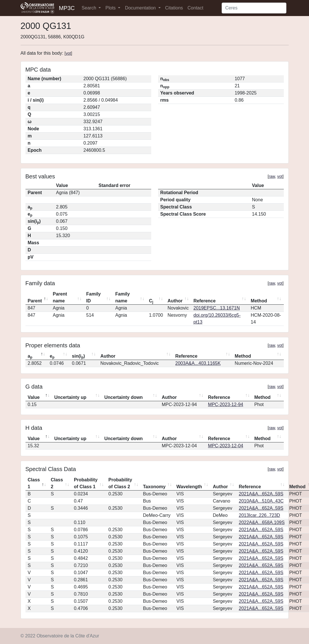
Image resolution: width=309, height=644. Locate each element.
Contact (195, 8)
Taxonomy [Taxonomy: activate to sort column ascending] (154, 487)
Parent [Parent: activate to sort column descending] (35, 301)
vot (68, 53)
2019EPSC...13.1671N (217, 308)
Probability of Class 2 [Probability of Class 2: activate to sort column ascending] (120, 483)
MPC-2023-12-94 (226, 404)
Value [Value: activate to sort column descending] (34, 397)
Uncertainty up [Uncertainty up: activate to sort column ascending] (70, 397)
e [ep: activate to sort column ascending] (52, 357)
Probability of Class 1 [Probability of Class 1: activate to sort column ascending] (86, 483)
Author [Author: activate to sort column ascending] (175, 301)
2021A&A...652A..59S (261, 494)
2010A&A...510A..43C (261, 501)
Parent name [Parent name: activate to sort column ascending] (60, 297)
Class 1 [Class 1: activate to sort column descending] (34, 483)
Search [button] (89, 8)
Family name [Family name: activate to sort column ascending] (123, 297)
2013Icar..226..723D (259, 515)
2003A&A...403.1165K (198, 363)
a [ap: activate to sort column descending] (30, 357)
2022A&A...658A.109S (262, 522)
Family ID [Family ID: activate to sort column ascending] (94, 297)
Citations (174, 8)
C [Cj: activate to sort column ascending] (151, 301)
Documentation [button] (141, 8)
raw (272, 176)
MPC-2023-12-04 (226, 446)
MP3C (67, 8)
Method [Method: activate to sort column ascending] (259, 301)
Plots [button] (111, 8)
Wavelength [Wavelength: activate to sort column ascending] (189, 487)
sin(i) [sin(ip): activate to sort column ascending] (78, 357)
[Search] (254, 8)
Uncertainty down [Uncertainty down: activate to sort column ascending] (123, 397)
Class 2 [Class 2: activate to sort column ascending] (57, 483)
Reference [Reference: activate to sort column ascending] (205, 301)
